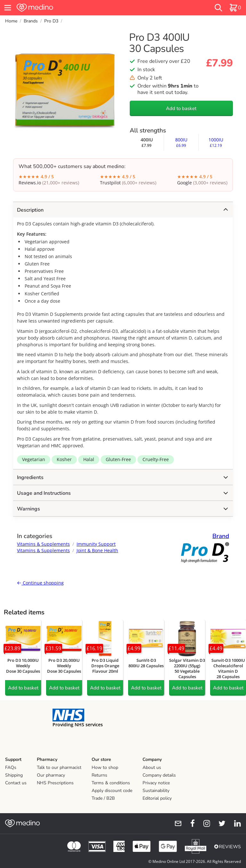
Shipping (14, 775)
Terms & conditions (111, 783)
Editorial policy (157, 798)
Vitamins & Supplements (43, 544)
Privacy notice (156, 783)
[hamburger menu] (8, 8)
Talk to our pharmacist (59, 767)
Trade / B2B (103, 798)
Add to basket (181, 108)
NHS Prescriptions (55, 783)
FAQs (11, 767)
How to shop (105, 767)
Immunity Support (96, 544)
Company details (159, 775)
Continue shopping (40, 583)
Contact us (16, 783)
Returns (99, 775)
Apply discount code (112, 791)
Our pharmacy (51, 775)
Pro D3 (51, 21)
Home (11, 21)
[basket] (235, 8)
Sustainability (156, 791)
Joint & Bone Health (97, 550)
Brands (31, 21)
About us (152, 767)
